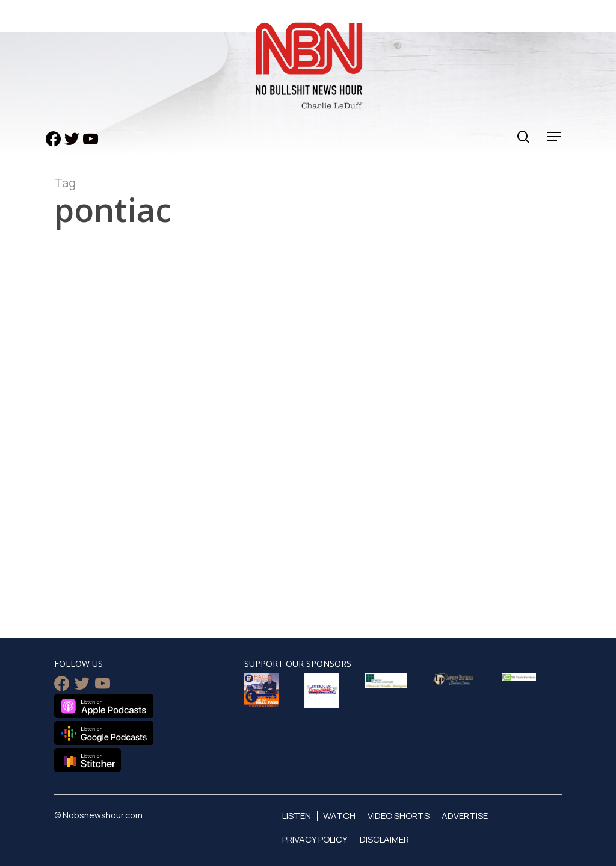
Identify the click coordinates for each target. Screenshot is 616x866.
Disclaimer (384, 839)
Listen (297, 816)
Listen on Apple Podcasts (104, 706)
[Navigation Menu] (555, 137)
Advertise (465, 816)
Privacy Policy (315, 839)
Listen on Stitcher (88, 760)
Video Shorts (399, 816)
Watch (339, 816)
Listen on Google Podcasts (104, 733)
